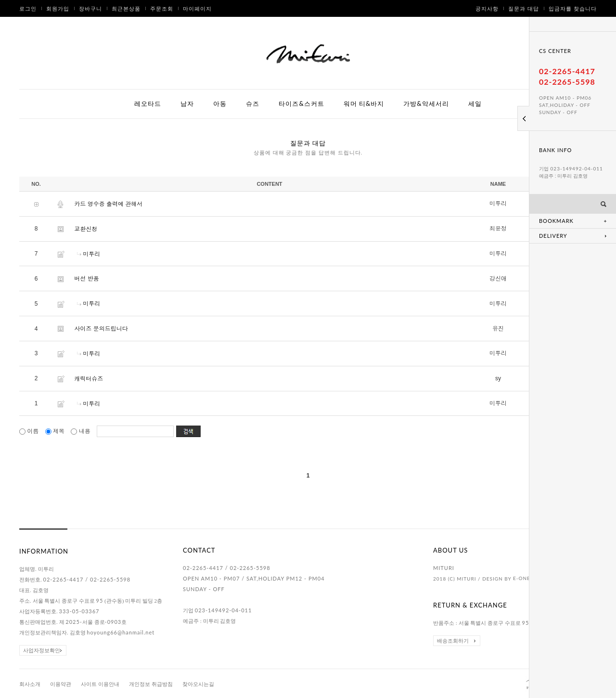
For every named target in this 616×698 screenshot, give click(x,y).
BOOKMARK (556, 221)
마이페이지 (197, 8)
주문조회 (162, 8)
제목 (56, 431)
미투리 (91, 254)
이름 (30, 431)
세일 (475, 103)
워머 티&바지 (364, 103)
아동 (220, 103)
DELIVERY (553, 236)
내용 (81, 431)
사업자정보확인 (42, 650)
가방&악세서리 (426, 103)
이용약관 (61, 685)
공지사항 (487, 8)
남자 (187, 103)
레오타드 (148, 103)
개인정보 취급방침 (151, 685)
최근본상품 (126, 8)
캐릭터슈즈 (89, 379)
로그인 (28, 8)
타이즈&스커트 (301, 103)
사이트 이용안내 (100, 685)
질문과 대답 (524, 8)
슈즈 (253, 103)
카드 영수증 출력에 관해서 (108, 204)
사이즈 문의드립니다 (101, 329)
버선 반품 (86, 279)
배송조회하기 (453, 641)
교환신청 (86, 229)
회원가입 (58, 8)
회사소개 (30, 685)
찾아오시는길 (198, 685)
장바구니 (90, 8)
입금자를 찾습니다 (573, 8)
